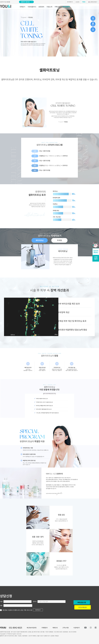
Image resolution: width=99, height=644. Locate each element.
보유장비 (41, 7)
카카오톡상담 (83, 607)
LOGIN (77, 2)
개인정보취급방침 (32, 628)
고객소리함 (65, 628)
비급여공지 (77, 628)
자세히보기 (38, 610)
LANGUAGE (92, 2)
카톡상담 (57, 7)
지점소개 (49, 7)
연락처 (35, 601)
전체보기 (22, 7)
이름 (1, 601)
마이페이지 (70, 2)
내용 (1, 605)
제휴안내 (55, 628)
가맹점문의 (45, 628)
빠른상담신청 (82, 602)
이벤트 (84, 2)
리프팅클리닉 (32, 7)
